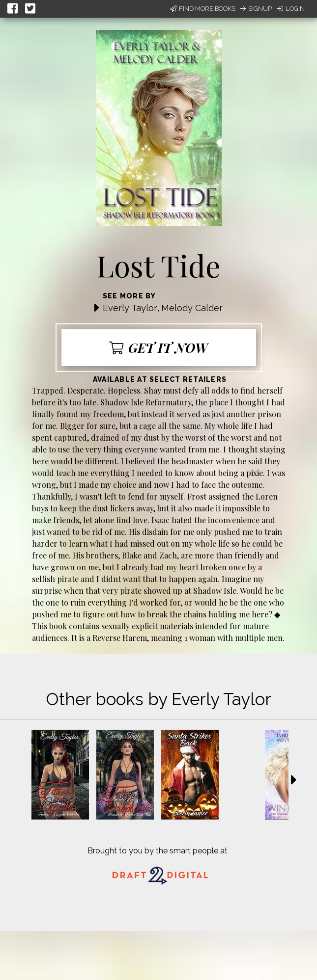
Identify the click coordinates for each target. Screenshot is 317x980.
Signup (256, 9)
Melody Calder (192, 308)
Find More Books (203, 9)
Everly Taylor (130, 308)
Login (291, 9)
